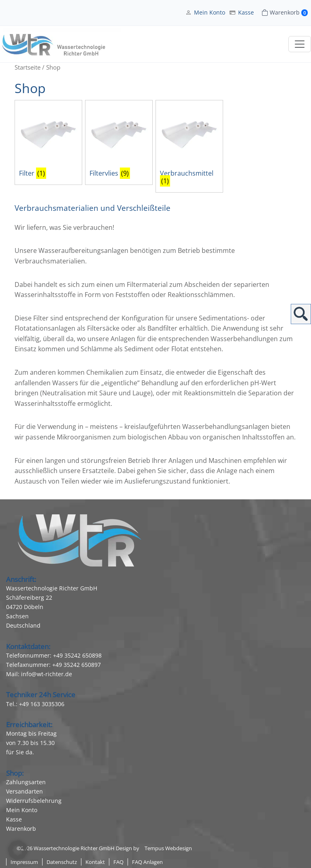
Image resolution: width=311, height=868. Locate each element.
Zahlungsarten (26, 782)
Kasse (246, 12)
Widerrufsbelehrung (34, 801)
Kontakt (95, 862)
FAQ (118, 862)
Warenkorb (21, 829)
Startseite (28, 67)
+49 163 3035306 (42, 704)
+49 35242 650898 (77, 655)
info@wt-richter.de (47, 674)
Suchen (301, 314)
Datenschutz (62, 862)
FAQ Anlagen (147, 862)
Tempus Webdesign (168, 848)
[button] (18, 850)
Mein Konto (210, 12)
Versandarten (24, 791)
